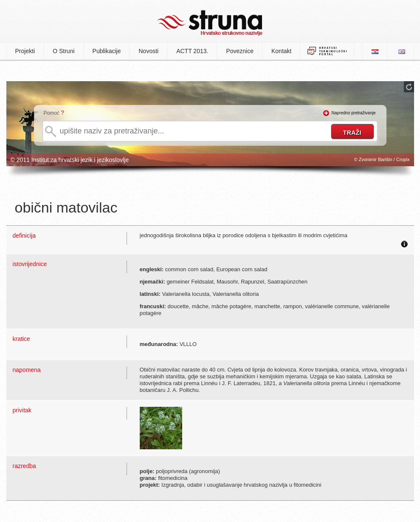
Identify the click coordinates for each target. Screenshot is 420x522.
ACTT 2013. (192, 51)
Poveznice (240, 51)
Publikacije (107, 51)
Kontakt (281, 51)
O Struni (63, 51)
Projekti (25, 51)
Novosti (148, 51)
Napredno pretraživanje (354, 113)
